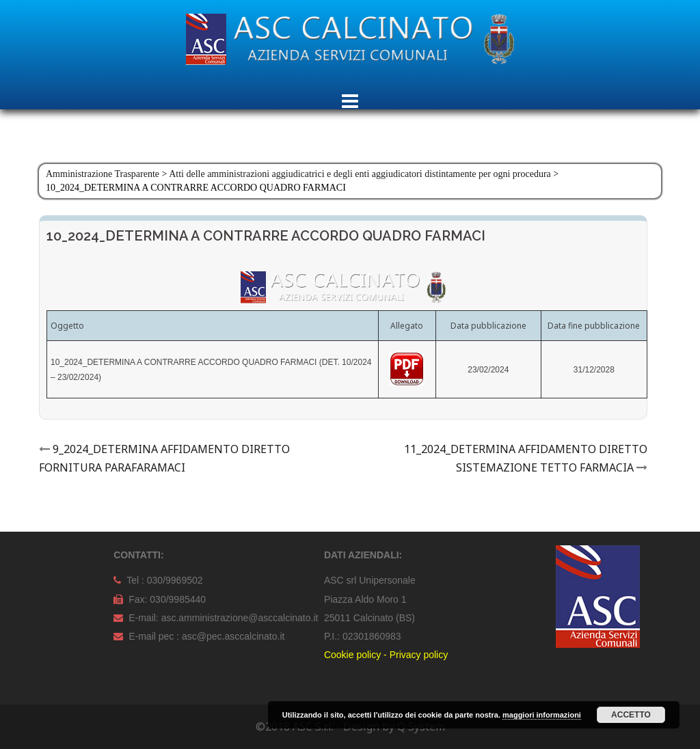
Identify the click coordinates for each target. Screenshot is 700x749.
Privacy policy (419, 655)
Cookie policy (352, 655)
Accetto (631, 715)
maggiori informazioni (542, 715)
